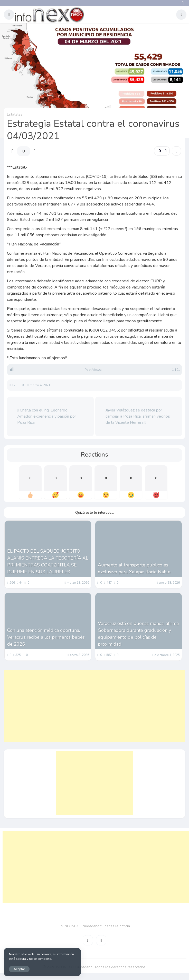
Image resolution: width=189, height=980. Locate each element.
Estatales (15, 114)
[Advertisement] (95, 706)
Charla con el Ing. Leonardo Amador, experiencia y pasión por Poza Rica (47, 416)
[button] (9, 15)
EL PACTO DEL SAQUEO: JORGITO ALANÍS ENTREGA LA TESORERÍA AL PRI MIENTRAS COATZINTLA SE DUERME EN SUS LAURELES (48, 561)
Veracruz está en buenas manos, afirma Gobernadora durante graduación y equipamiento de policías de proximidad (138, 634)
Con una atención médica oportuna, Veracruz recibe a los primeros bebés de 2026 (46, 637)
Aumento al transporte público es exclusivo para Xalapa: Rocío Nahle (134, 568)
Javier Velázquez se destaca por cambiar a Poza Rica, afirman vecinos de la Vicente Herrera (138, 416)
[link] (176, 151)
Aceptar (19, 969)
